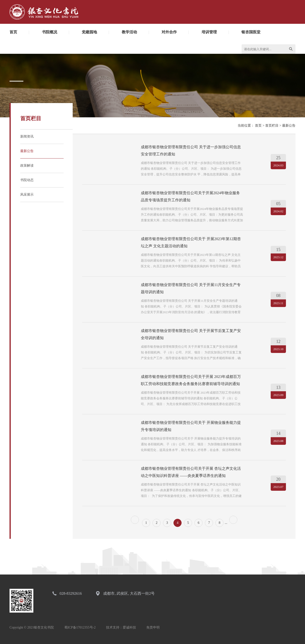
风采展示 (27, 195)
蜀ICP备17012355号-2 (80, 627)
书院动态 (27, 180)
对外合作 (169, 32)
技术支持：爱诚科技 (121, 627)
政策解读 (27, 166)
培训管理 (209, 32)
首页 (13, 32)
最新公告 (27, 151)
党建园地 (89, 32)
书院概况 (50, 32)
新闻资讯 (27, 136)
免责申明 (153, 627)
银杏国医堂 (251, 32)
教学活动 (129, 32)
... (226, 523)
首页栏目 (272, 126)
